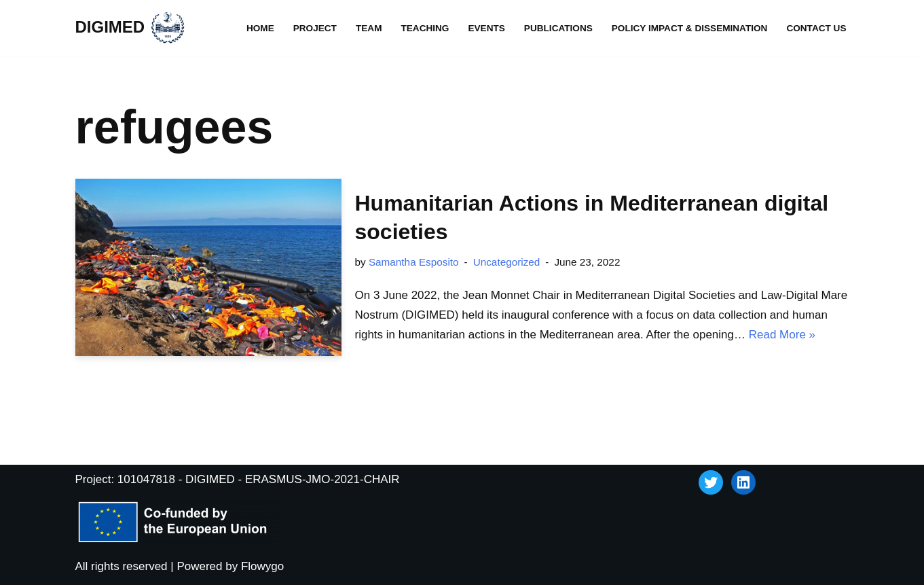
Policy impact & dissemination (690, 28)
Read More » (782, 335)
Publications (558, 28)
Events (486, 28)
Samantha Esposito (414, 262)
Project (315, 28)
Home (260, 28)
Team (369, 28)
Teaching (425, 28)
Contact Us (816, 28)
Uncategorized (507, 262)
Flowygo (262, 566)
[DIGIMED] (131, 28)
